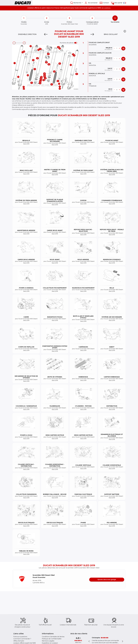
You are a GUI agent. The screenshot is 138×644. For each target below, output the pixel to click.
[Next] (92, 34)
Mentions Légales (48, 641)
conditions (107, 8)
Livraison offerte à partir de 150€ (25, 643)
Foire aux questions (20, 637)
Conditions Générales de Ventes (53, 637)
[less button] (114, 48)
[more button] (119, 48)
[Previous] (46, 34)
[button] (125, 31)
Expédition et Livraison (50, 643)
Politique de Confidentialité (52, 639)
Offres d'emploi (19, 641)
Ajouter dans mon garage (107, 580)
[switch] (76, 43)
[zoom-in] (24, 43)
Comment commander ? (22, 639)
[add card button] (123, 48)
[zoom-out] (14, 43)
